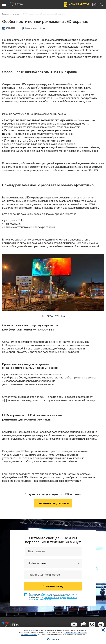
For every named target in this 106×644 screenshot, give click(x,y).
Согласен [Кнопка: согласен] (53, 639)
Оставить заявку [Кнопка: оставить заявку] (53, 586)
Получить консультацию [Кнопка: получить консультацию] (53, 503)
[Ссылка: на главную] (7, 14)
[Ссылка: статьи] (17, 14)
